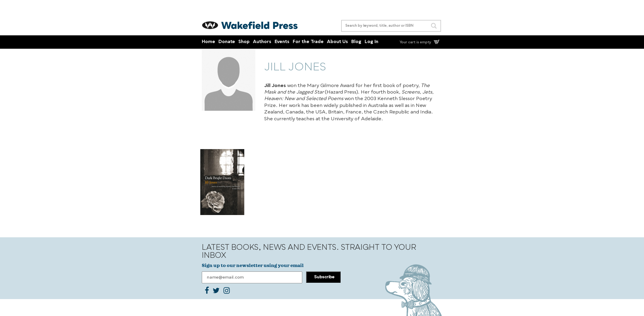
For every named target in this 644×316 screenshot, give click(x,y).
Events (282, 42)
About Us (337, 42)
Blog (356, 42)
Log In (371, 42)
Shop (244, 42)
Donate (227, 42)
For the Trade (308, 42)
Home (208, 42)
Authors (262, 42)
